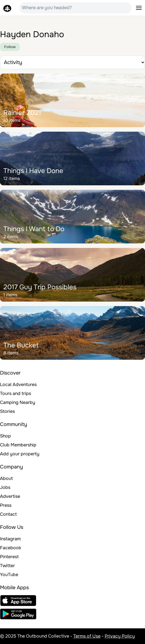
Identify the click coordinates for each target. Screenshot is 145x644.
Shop (5, 436)
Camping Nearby (18, 402)
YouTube (9, 575)
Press (6, 505)
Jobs (5, 487)
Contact (8, 514)
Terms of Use (87, 636)
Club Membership (18, 445)
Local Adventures (18, 384)
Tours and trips (16, 393)
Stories (7, 411)
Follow (10, 47)
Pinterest (9, 557)
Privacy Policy (120, 636)
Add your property (20, 454)
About (6, 478)
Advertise (10, 496)
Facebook (10, 548)
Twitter (7, 566)
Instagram (10, 539)
